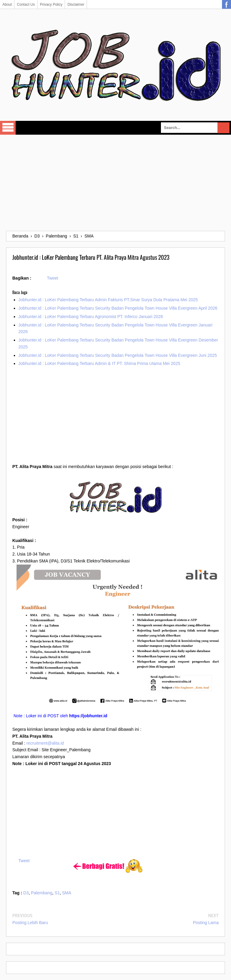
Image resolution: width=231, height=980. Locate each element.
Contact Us (26, 5)
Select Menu (8, 128)
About (7, 5)
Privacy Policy (51, 5)
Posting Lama (206, 923)
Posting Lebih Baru (30, 923)
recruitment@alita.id (45, 743)
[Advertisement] (115, 183)
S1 (57, 893)
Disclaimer (76, 5)
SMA (67, 893)
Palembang (42, 893)
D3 (26, 893)
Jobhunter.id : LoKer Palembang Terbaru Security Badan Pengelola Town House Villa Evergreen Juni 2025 (118, 355)
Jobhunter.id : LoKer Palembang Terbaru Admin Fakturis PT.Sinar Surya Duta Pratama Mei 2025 (108, 300)
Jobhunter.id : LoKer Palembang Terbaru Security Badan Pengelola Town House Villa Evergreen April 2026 (118, 308)
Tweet (52, 278)
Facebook (226, 5)
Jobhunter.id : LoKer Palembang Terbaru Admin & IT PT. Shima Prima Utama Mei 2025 (99, 363)
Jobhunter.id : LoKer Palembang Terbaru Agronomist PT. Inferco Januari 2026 (91, 317)
